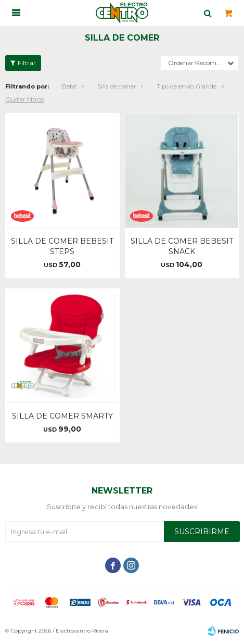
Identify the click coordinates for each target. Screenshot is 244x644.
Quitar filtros (24, 99)
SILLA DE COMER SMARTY (62, 416)
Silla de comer (117, 86)
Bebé (69, 86)
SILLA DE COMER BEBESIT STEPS (62, 246)
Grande (187, 86)
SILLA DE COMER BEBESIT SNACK (182, 246)
